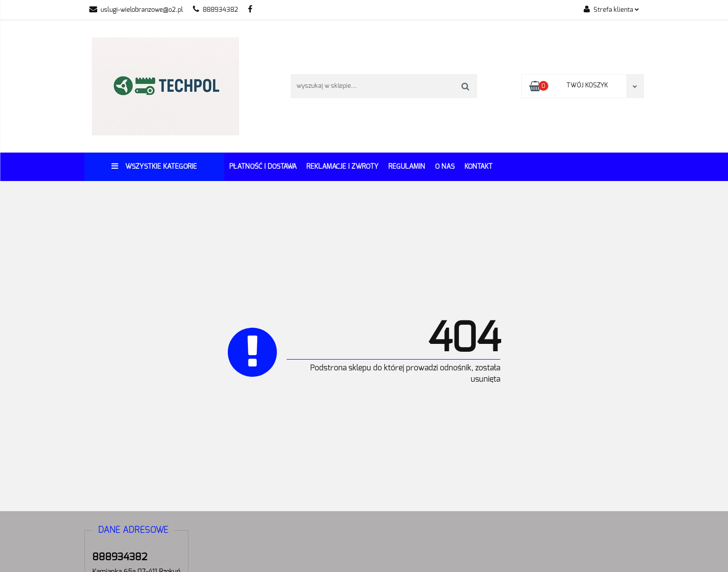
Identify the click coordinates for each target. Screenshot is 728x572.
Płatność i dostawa (263, 167)
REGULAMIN (407, 167)
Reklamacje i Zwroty (342, 167)
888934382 (216, 10)
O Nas (445, 167)
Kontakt (478, 167)
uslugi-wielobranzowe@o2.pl (136, 10)
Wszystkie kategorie (154, 166)
